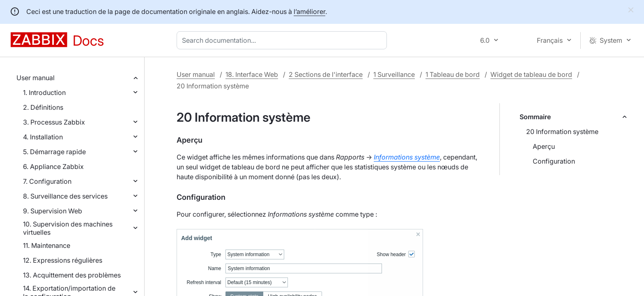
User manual (36, 78)
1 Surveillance (394, 74)
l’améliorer (309, 12)
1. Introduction (44, 92)
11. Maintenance (47, 245)
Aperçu (544, 146)
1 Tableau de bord (453, 74)
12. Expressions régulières (63, 260)
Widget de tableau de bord (531, 74)
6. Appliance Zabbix (53, 166)
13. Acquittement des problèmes (72, 275)
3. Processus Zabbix (54, 122)
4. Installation (43, 137)
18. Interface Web (252, 74)
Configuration (554, 161)
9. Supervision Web (53, 211)
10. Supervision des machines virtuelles (68, 228)
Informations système (407, 157)
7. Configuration (47, 181)
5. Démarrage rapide (54, 152)
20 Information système (562, 132)
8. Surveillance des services (65, 196)
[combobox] (283, 40)
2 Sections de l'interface (326, 74)
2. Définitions (43, 107)
